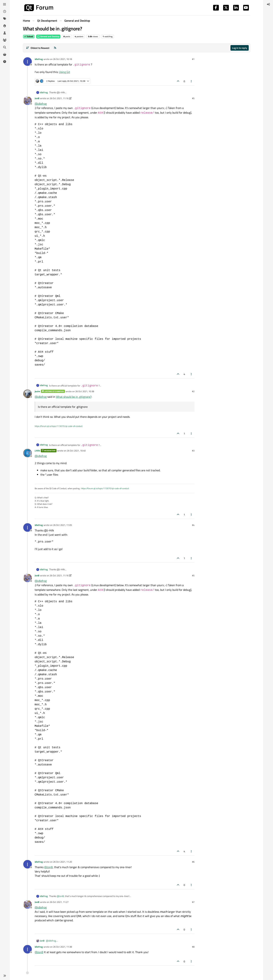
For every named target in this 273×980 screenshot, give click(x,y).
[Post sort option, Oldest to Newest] (38, 48)
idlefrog (39, 59)
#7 (193, 902)
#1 (193, 59)
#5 (193, 98)
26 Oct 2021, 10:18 (62, 59)
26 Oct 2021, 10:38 (85, 391)
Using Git (65, 72)
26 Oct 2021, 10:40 (76, 451)
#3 (193, 451)
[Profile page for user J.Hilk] (28, 453)
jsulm (37, 391)
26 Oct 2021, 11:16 (59, 98)
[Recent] (5, 11)
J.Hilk (37, 451)
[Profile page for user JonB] (28, 101)
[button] (5, 976)
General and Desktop (48, 36)
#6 (193, 862)
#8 (193, 947)
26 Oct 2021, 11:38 (62, 947)
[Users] (5, 33)
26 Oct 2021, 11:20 (62, 862)
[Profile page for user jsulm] (28, 394)
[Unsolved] (5, 62)
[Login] (268, 4)
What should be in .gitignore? (74, 397)
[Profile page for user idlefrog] (28, 62)
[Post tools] (191, 81)
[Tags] (5, 19)
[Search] (5, 47)
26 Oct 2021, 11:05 (62, 525)
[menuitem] (268, 4)
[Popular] (5, 26)
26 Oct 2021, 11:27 (59, 902)
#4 (193, 525)
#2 (193, 391)
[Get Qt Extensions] (5, 54)
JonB (37, 98)
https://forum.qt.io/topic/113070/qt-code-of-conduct (59, 426)
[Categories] (5, 4)
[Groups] (5, 40)
